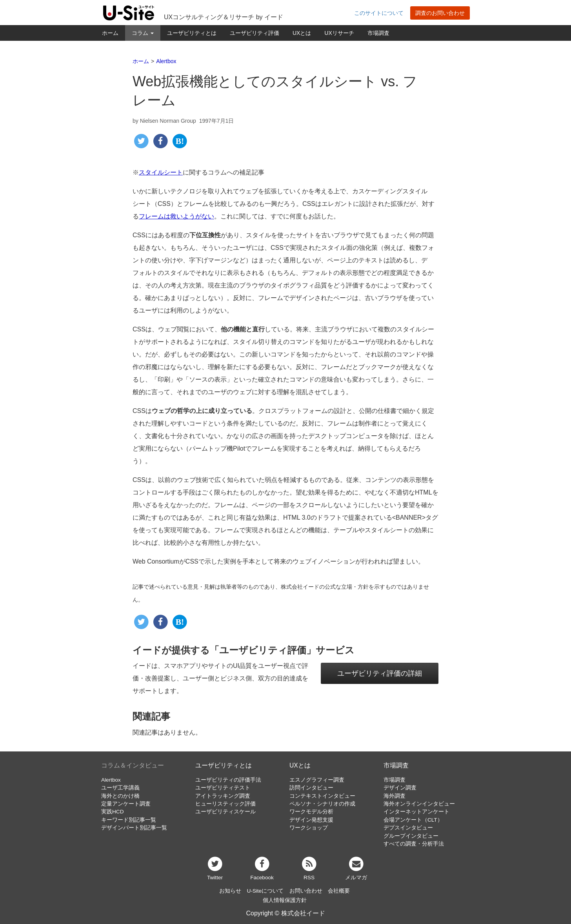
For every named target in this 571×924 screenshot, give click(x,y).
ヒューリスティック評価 (225, 804)
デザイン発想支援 (311, 820)
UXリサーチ (339, 33)
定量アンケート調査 (126, 804)
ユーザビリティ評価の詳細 (380, 673)
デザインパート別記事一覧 (134, 828)
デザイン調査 (400, 788)
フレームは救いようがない (176, 216)
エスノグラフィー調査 (317, 780)
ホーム (110, 33)
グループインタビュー (411, 836)
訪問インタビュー (311, 788)
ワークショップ (309, 828)
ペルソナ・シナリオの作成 (322, 804)
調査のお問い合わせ (440, 13)
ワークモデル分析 (311, 812)
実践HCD (112, 812)
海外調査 (395, 796)
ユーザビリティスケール (225, 812)
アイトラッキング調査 (223, 796)
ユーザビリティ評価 (255, 33)
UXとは (302, 33)
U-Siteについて (265, 891)
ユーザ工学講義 (120, 788)
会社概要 (339, 891)
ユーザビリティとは (192, 33)
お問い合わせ (306, 891)
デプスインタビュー (408, 828)
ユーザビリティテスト (223, 788)
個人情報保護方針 (285, 900)
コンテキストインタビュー (322, 796)
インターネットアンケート (416, 812)
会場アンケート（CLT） (413, 820)
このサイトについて (379, 13)
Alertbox (111, 780)
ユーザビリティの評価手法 (228, 780)
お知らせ (230, 891)
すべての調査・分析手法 (414, 844)
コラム (143, 33)
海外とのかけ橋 (120, 796)
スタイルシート (161, 172)
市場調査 (378, 33)
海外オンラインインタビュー (419, 804)
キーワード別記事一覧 (129, 820)
